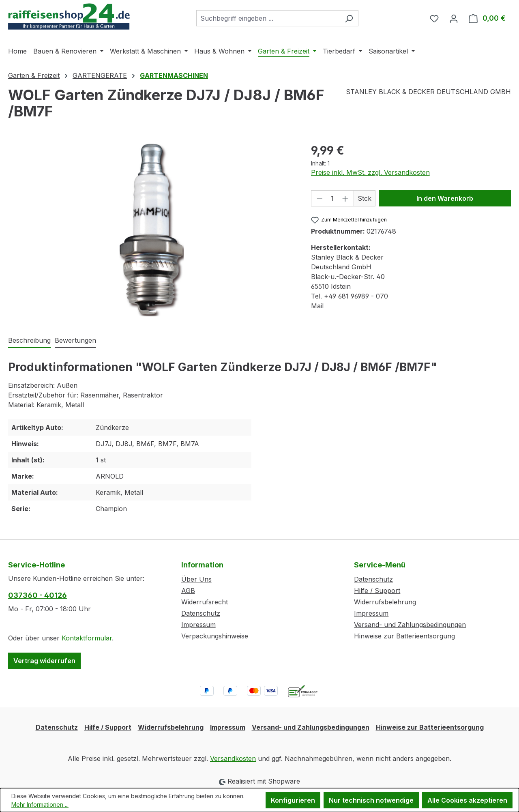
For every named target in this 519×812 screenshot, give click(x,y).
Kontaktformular (87, 638)
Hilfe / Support (377, 591)
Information (202, 565)
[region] (151, 229)
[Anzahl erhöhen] (345, 198)
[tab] (29, 341)
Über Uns (196, 579)
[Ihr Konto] (454, 18)
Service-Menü (380, 565)
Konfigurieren (293, 800)
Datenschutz (201, 613)
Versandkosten (233, 758)
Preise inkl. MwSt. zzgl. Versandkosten (370, 172)
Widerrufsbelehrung (385, 602)
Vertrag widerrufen (44, 661)
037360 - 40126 (38, 595)
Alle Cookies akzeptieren (467, 800)
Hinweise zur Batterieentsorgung (404, 636)
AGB (188, 591)
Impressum (198, 625)
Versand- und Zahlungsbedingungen (410, 625)
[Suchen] (349, 18)
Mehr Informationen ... (40, 804)
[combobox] (268, 18)
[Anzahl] (332, 198)
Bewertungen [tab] (75, 340)
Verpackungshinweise (215, 636)
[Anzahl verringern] (320, 198)
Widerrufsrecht (205, 602)
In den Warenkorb (445, 198)
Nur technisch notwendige (371, 800)
